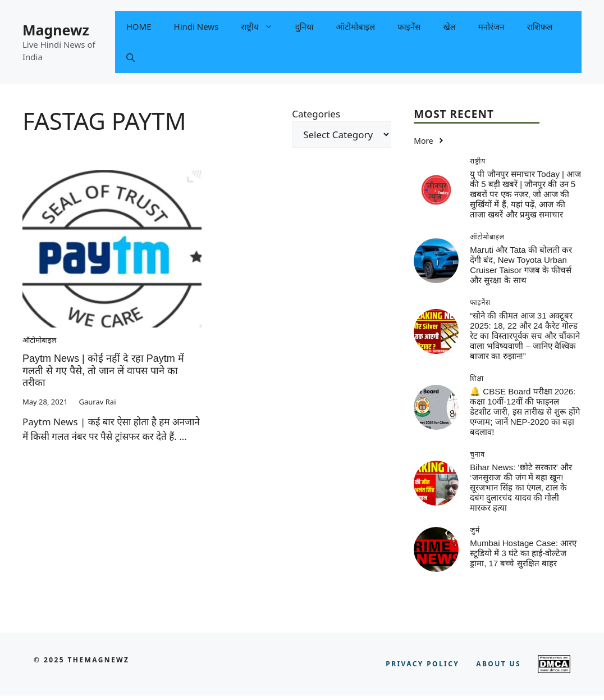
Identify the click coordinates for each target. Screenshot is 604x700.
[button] (131, 58)
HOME (139, 26)
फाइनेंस (409, 26)
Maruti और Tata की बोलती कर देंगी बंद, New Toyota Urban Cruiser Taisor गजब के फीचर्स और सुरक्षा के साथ (521, 265)
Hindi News (196, 26)
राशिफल (540, 26)
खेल (449, 26)
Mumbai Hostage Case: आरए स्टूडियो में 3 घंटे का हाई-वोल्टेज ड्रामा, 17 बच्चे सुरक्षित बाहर (523, 553)
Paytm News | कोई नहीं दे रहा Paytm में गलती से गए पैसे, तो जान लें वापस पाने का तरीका (103, 371)
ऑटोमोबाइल (355, 26)
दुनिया (305, 26)
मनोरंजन (491, 26)
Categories (316, 114)
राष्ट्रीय (262, 27)
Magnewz (56, 30)
